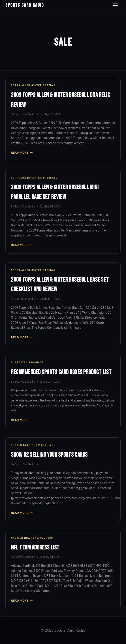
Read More (22, 153)
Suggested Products (27, 363)
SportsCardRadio (25, 114)
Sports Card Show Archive (32, 445)
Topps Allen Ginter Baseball (34, 85)
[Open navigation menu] (115, 5)
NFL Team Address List (35, 548)
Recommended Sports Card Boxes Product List (61, 372)
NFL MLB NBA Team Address (32, 538)
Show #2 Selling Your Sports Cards (49, 455)
